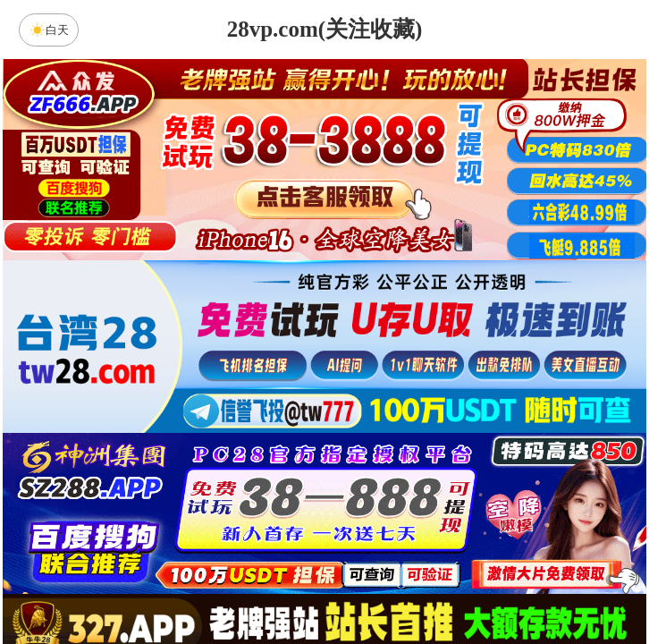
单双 (494, 585)
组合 (155, 585)
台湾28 (381, 443)
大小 (381, 585)
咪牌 (450, 364)
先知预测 (476, 490)
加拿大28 (155, 443)
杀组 (268, 585)
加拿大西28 (268, 443)
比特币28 (494, 443)
